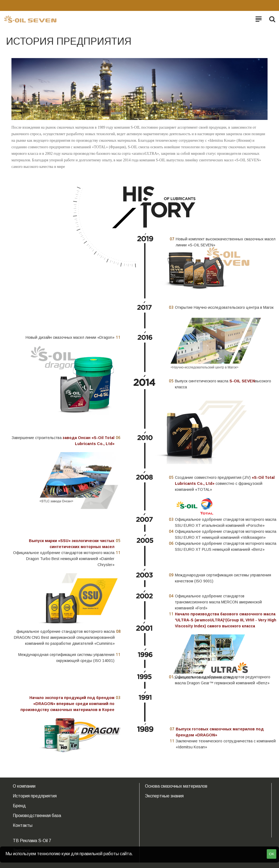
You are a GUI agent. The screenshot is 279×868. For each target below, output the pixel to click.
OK (272, 854)
